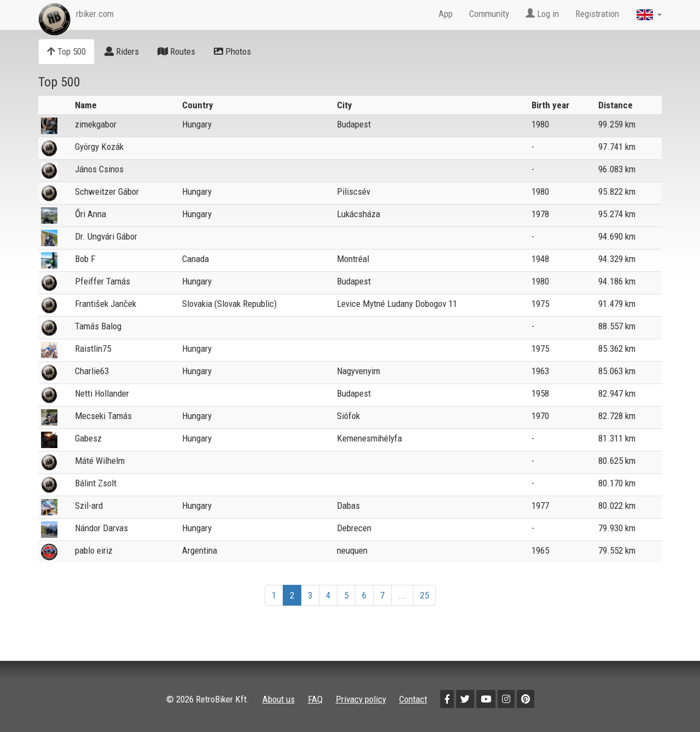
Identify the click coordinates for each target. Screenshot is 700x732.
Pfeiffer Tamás (103, 281)
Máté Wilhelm (100, 461)
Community (489, 14)
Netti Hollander (102, 393)
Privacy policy (361, 699)
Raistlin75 (93, 348)
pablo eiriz (94, 550)
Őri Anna (91, 214)
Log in (542, 14)
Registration (597, 14)
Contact (413, 699)
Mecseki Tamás (103, 416)
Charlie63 (92, 371)
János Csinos (99, 169)
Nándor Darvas (101, 528)
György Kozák (99, 147)
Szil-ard (89, 506)
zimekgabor (96, 124)
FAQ (315, 699)
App (446, 14)
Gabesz (88, 438)
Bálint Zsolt (96, 483)
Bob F (85, 259)
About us (279, 699)
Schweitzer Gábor (107, 191)
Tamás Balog (98, 326)
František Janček (106, 304)
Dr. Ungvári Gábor (106, 236)
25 (424, 595)
